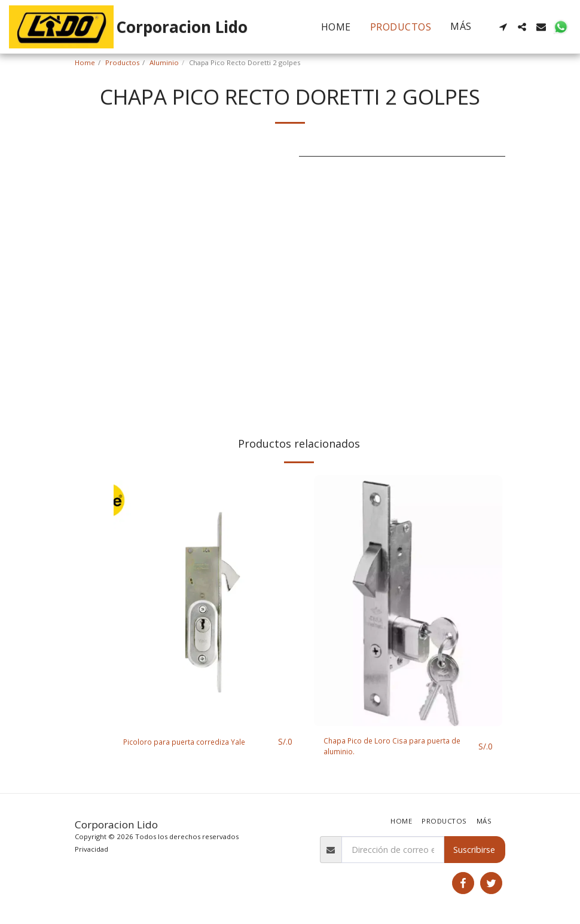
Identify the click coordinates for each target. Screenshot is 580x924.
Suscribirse (474, 850)
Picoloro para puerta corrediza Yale (192, 742)
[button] (503, 27)
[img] (208, 601)
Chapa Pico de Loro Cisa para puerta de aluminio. (396, 748)
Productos (122, 62)
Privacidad (91, 849)
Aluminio (164, 62)
